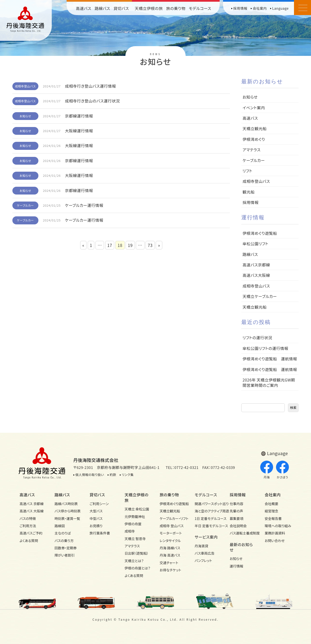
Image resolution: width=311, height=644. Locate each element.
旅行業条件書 (100, 533)
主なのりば (63, 533)
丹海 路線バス (170, 548)
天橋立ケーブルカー (260, 296)
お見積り (96, 526)
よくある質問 (29, 541)
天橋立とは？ (134, 561)
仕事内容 (236, 504)
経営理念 (271, 511)
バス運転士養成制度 (243, 533)
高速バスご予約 (31, 533)
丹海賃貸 (201, 546)
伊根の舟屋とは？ (138, 568)
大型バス (96, 511)
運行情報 (236, 566)
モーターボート (171, 533)
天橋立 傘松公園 (137, 509)
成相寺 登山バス (172, 526)
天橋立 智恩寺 (135, 539)
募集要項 (236, 518)
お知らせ (25, 116)
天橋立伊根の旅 (149, 8)
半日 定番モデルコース (208, 526)
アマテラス (251, 150)
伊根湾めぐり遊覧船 (260, 233)
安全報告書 (273, 518)
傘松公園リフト (255, 244)
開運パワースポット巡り (208, 504)
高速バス (84, 8)
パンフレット (203, 560)
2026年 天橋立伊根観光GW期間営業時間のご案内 (269, 382)
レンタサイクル (170, 541)
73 (150, 245)
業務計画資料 (275, 533)
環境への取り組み (278, 526)
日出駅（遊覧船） (137, 553)
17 (110, 245)
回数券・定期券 (65, 548)
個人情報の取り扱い (90, 475)
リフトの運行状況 (257, 338)
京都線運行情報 (79, 116)
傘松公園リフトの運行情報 (265, 348)
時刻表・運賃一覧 (67, 518)
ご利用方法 (28, 526)
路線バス (103, 8)
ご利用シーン (99, 504)
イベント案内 (254, 108)
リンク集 (128, 475)
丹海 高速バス (170, 555)
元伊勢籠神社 (135, 517)
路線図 (60, 526)
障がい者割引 (65, 555)
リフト (247, 171)
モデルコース (200, 8)
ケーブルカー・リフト (173, 518)
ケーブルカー (26, 205)
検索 (293, 408)
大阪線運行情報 (79, 131)
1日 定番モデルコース (208, 518)
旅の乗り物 (176, 8)
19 (130, 245)
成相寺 (130, 531)
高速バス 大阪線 (31, 511)
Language (280, 8)
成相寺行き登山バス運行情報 (90, 86)
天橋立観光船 (255, 128)
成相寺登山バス (26, 86)
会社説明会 (238, 526)
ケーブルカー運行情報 (84, 205)
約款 (113, 475)
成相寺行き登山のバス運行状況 (92, 101)
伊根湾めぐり (254, 139)
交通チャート (169, 563)
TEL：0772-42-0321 (182, 467)
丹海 (267, 470)
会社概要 (271, 504)
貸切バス (121, 8)
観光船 (249, 192)
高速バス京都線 (256, 265)
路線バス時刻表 (66, 504)
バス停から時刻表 (68, 511)
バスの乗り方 (64, 541)
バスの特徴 (28, 518)
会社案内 (260, 8)
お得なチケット (170, 570)
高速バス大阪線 (256, 275)
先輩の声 (236, 511)
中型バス (96, 518)
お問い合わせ (275, 541)
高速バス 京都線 (31, 504)
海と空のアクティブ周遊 (208, 511)
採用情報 (240, 8)
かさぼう (282, 470)
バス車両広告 (205, 553)
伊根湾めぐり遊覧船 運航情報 (270, 359)
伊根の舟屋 (133, 524)
